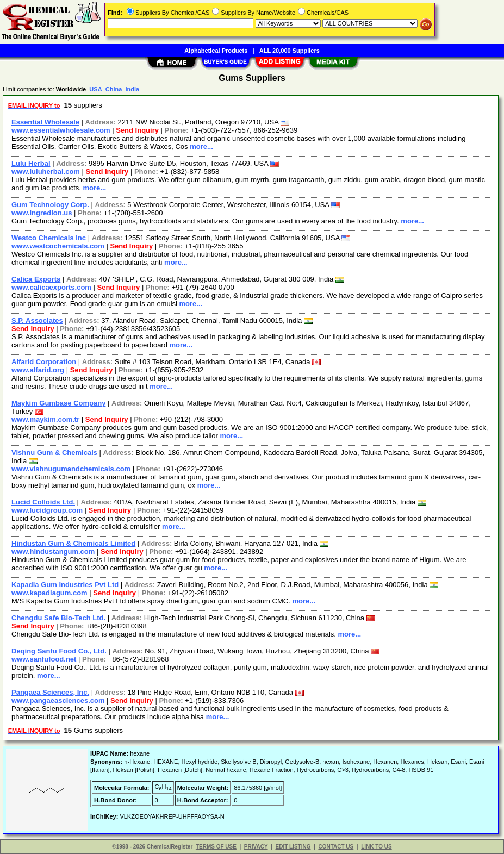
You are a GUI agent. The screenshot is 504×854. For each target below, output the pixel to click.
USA (95, 89)
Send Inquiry (137, 130)
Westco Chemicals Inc (49, 238)
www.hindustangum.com (53, 551)
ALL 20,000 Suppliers (290, 51)
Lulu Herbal (31, 163)
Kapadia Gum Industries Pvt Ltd (65, 585)
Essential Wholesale (45, 122)
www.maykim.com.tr (45, 419)
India (132, 89)
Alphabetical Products (216, 51)
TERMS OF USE (216, 847)
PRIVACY (256, 847)
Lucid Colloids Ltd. (43, 502)
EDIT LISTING (293, 847)
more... (201, 147)
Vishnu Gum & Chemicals (54, 453)
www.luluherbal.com (46, 172)
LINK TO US (376, 847)
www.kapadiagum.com (49, 593)
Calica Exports (36, 279)
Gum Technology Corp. (50, 205)
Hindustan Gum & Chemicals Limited (73, 543)
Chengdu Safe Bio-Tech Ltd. (58, 618)
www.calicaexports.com (51, 287)
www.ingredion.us (42, 213)
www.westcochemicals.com (58, 246)
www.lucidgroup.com (47, 510)
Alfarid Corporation (44, 362)
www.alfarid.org (38, 370)
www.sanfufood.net (44, 659)
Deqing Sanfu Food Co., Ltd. (59, 651)
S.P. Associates (37, 320)
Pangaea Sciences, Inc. (50, 692)
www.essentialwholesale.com (61, 130)
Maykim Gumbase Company (58, 403)
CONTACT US (336, 847)
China (114, 89)
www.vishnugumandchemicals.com (71, 469)
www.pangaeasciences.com (58, 700)
